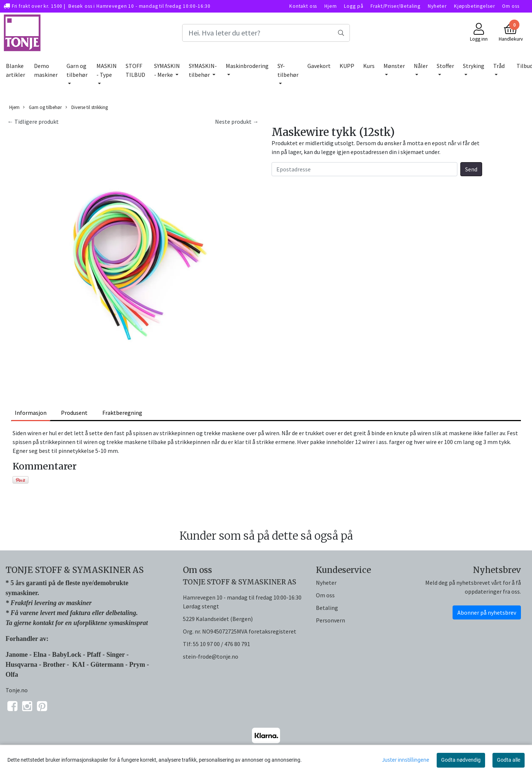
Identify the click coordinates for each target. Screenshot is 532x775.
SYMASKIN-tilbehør (203, 70)
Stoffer (445, 66)
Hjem (330, 6)
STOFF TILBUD (135, 70)
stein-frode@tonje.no (211, 656)
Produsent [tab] (74, 413)
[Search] (266, 33)
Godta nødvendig (461, 760)
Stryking (474, 66)
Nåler (421, 66)
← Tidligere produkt (33, 122)
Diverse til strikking (87, 107)
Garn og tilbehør (77, 70)
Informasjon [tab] (31, 413)
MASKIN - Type (107, 70)
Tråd (499, 66)
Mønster (394, 66)
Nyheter (437, 6)
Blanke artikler (16, 70)
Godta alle (509, 760)
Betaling (327, 608)
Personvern (330, 620)
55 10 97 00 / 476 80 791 (221, 644)
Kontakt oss (303, 6)
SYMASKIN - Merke (167, 70)
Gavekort (319, 66)
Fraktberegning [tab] (122, 413)
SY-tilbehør (288, 70)
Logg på (354, 6)
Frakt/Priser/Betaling (395, 6)
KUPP (347, 66)
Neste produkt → (237, 122)
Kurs (369, 66)
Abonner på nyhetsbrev (487, 612)
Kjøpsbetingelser (475, 6)
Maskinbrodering (247, 66)
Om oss (511, 6)
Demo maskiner (46, 70)
